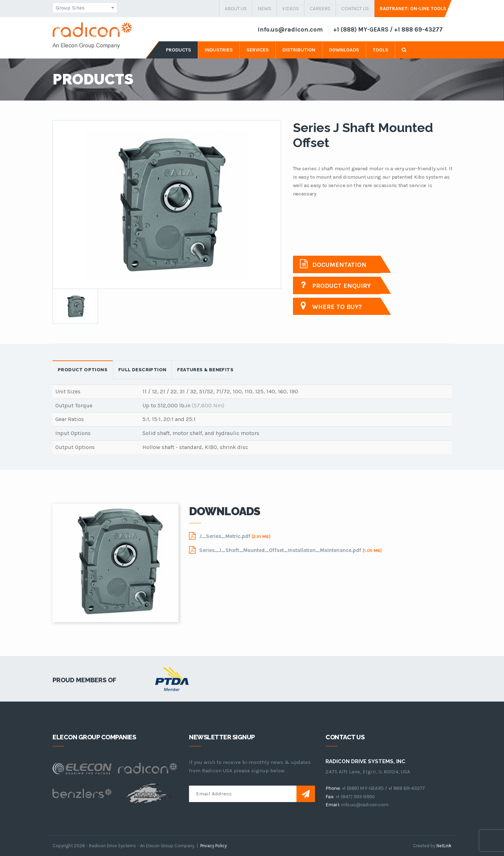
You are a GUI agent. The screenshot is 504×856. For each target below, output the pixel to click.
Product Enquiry (335, 285)
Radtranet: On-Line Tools (413, 9)
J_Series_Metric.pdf (230, 536)
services (258, 50)
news (264, 9)
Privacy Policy (213, 846)
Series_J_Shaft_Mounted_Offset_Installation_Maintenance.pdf (285, 550)
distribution (299, 50)
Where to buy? (331, 306)
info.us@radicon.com (290, 29)
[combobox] (85, 8)
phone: (333, 788)
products (178, 50)
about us (236, 9)
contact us (355, 9)
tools (380, 50)
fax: (330, 796)
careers (320, 9)
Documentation (333, 264)
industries (219, 50)
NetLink (444, 846)
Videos (290, 9)
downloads (344, 50)
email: (332, 805)
